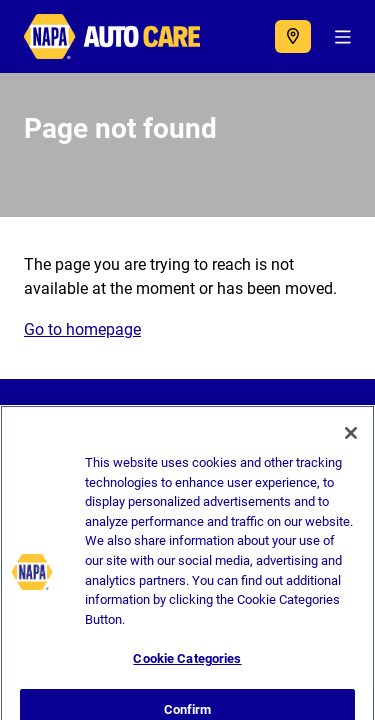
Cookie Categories (187, 664)
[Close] (351, 439)
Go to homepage (82, 329)
